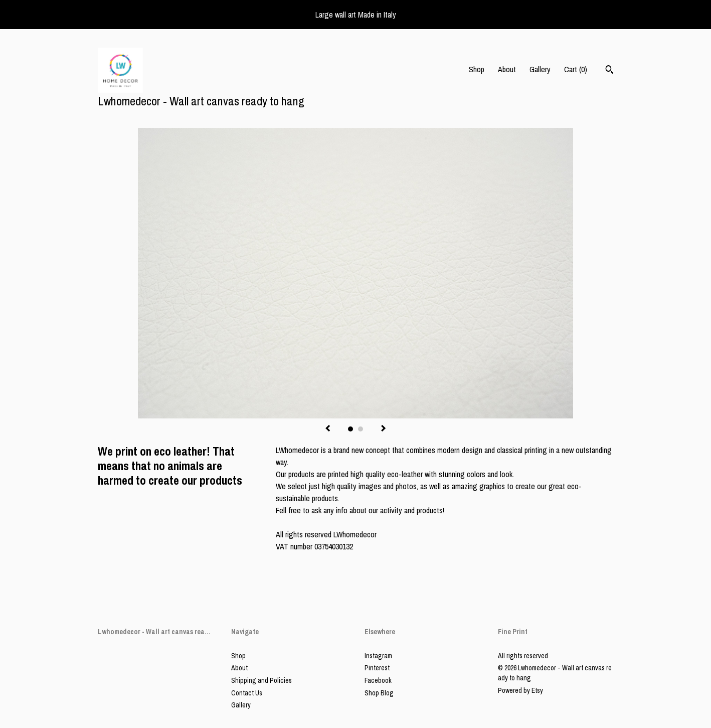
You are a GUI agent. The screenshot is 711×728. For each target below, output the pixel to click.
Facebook (378, 680)
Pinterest (377, 668)
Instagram (378, 656)
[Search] (609, 71)
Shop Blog (379, 693)
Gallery (540, 69)
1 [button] (350, 429)
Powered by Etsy (520, 690)
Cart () (576, 69)
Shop (477, 69)
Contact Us (247, 693)
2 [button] (361, 429)
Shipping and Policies (261, 680)
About (507, 69)
